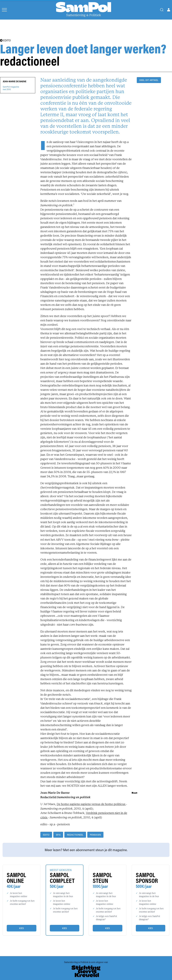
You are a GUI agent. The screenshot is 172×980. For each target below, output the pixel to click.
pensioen (95, 835)
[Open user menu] (169, 10)
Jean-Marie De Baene (14, 81)
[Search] (162, 10)
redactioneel (75, 835)
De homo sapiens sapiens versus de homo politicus (91, 804)
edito (46, 835)
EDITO (5, 40)
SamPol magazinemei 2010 (11, 88)
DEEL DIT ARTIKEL (149, 80)
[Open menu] (4, 10)
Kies (22, 928)
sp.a (58, 835)
